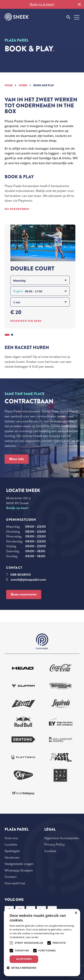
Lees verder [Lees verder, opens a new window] (32, 937)
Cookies (50, 851)
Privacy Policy (54, 844)
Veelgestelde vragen (19, 864)
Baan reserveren (24, 594)
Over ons (11, 838)
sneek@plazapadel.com (28, 580)
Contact (11, 877)
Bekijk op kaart (17, 508)
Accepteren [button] (24, 959)
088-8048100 (21, 575)
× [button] (76, 913)
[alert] (42, 943)
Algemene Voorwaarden (62, 838)
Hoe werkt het (15, 883)
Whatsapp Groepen (19, 870)
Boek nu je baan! (42, 4)
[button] (23, 968)
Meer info (17, 459)
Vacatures (12, 857)
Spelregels (12, 851)
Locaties (11, 844)
